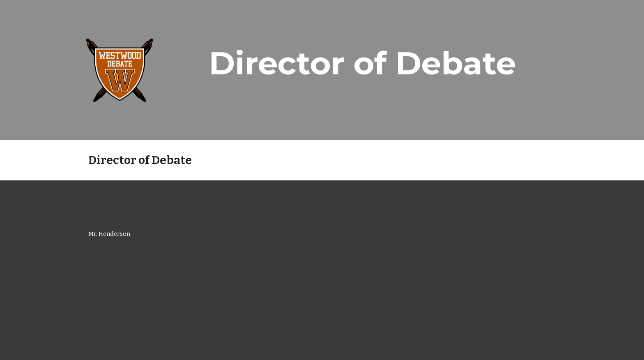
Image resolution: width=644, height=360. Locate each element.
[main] (362, 63)
